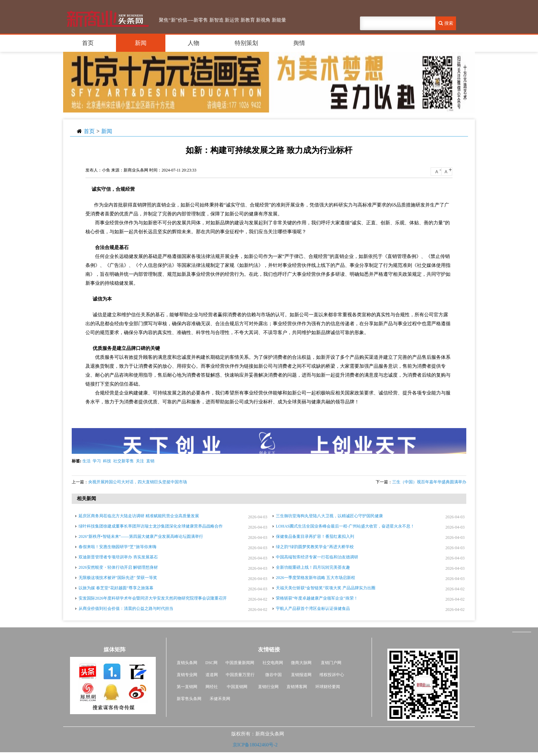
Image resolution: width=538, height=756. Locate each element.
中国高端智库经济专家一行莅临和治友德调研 (317, 557)
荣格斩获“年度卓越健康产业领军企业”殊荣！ (317, 598)
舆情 (299, 43)
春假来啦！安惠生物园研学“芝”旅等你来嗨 (118, 547)
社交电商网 (273, 663)
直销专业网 (187, 675)
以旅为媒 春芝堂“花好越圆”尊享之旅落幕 (116, 588)
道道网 (212, 675)
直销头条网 (187, 663)
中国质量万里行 (240, 675)
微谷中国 (273, 675)
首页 (88, 43)
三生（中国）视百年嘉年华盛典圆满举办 (429, 482)
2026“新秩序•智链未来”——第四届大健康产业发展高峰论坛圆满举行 (141, 536)
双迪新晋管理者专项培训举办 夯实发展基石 (118, 557)
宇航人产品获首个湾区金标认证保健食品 (313, 609)
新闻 (141, 43)
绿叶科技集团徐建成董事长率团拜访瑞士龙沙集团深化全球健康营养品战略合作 (151, 526)
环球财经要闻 (328, 687)
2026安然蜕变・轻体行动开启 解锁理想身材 (118, 567)
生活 (86, 461)
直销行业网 (268, 687)
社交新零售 (124, 461)
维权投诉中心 (332, 675)
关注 (140, 461)
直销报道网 (301, 675)
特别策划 (246, 43)
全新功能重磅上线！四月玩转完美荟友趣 (313, 567)
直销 (150, 461)
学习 (97, 461)
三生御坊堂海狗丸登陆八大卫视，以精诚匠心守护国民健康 (329, 516)
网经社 (212, 687)
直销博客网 (297, 687)
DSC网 (212, 663)
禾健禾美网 (220, 699)
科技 (107, 461)
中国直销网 (237, 687)
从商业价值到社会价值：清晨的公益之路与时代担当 (126, 609)
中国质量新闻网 (240, 663)
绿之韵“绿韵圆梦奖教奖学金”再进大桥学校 (315, 547)
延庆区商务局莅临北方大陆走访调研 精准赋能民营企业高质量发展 (139, 516)
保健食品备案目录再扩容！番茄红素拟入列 (315, 536)
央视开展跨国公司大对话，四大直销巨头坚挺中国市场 (138, 482)
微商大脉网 (301, 663)
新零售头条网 (189, 699)
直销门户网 (331, 663)
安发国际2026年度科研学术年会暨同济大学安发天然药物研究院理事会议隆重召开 (153, 598)
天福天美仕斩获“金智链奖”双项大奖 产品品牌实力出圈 (326, 588)
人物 (194, 43)
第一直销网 (187, 687)
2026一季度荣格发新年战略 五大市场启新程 (315, 578)
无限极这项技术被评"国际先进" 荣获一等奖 (118, 578)
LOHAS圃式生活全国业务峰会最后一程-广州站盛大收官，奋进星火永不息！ (345, 526)
